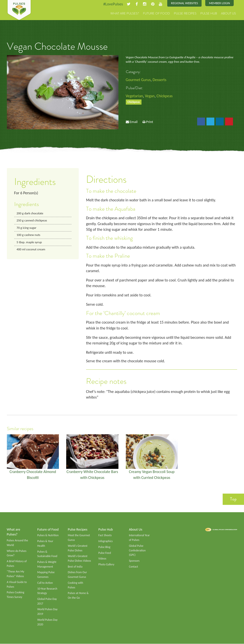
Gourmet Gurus (138, 80)
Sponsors (134, 561)
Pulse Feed (105, 553)
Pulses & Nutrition (48, 535)
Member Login (219, 3)
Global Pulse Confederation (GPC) (137, 551)
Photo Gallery (106, 565)
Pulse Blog (104, 547)
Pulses (19, 10)
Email (133, 122)
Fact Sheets (105, 535)
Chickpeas (165, 96)
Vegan (150, 96)
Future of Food (156, 13)
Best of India (75, 567)
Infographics (105, 541)
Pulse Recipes (185, 13)
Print (150, 122)
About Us (228, 13)
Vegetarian (134, 96)
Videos (102, 559)
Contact (134, 567)
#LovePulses (113, 4)
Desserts (159, 80)
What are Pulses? (125, 13)
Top (233, 499)
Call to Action (45, 583)
